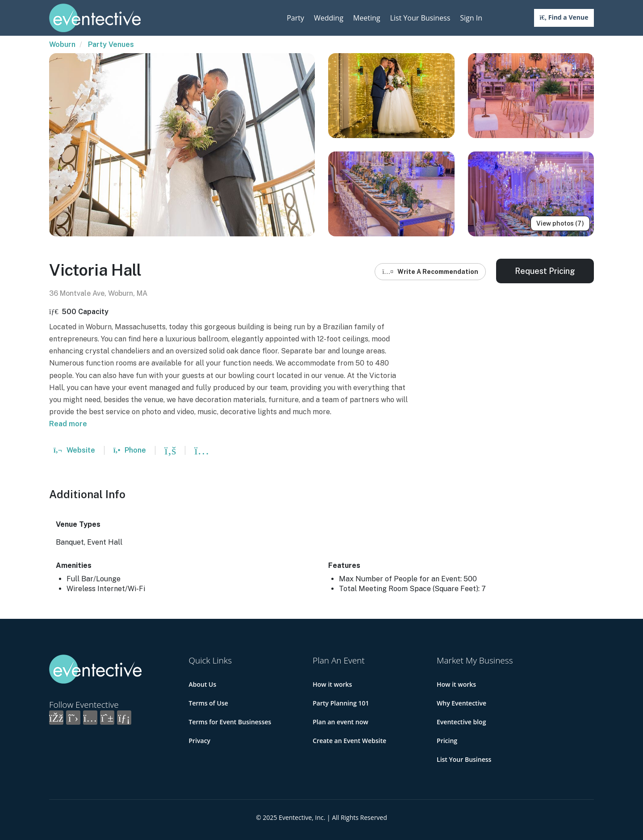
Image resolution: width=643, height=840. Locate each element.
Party (295, 18)
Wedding (329, 18)
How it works (332, 684)
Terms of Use (209, 703)
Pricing (447, 741)
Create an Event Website (349, 741)
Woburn (62, 44)
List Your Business (420, 18)
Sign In (471, 18)
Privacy (200, 741)
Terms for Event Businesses (230, 722)
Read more (68, 424)
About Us (203, 684)
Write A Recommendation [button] (430, 272)
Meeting (367, 18)
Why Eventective (461, 703)
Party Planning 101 (341, 703)
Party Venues (111, 44)
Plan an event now (340, 722)
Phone (130, 450)
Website (74, 450)
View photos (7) (560, 223)
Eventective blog (461, 722)
